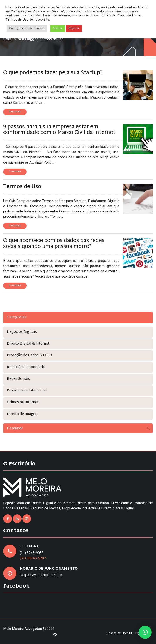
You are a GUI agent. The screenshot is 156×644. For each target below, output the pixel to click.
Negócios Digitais (22, 332)
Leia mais (15, 112)
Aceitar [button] (58, 28)
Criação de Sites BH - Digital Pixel (129, 633)
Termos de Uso (22, 187)
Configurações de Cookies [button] (27, 28)
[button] (145, 632)
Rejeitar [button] (74, 28)
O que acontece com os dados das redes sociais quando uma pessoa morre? (54, 244)
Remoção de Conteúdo (26, 367)
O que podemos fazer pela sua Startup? (53, 73)
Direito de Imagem (23, 414)
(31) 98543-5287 (33, 558)
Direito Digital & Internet (28, 344)
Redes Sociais (18, 379)
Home (8, 39)
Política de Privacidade (117, 16)
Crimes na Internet (23, 402)
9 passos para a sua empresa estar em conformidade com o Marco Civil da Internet (59, 130)
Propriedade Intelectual (27, 391)
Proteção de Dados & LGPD (30, 355)
